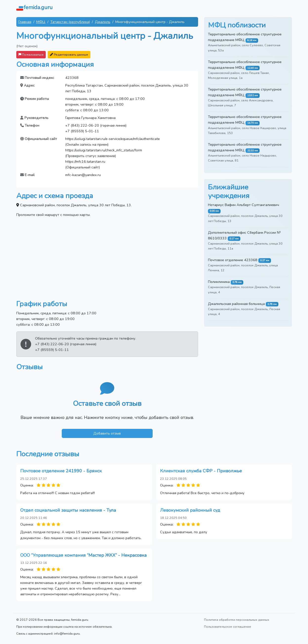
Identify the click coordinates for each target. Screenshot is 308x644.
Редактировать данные (69, 55)
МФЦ (41, 22)
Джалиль (103, 22)
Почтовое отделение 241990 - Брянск (61, 471)
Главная (25, 22)
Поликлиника (219, 282)
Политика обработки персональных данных (237, 620)
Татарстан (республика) (70, 22)
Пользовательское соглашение (228, 627)
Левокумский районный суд (190, 510)
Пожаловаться (31, 55)
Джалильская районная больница (236, 304)
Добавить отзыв (107, 433)
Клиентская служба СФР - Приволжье (201, 471)
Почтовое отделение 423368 (233, 260)
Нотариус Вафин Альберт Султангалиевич (244, 205)
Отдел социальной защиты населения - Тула (68, 510)
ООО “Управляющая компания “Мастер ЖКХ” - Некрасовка (83, 555)
